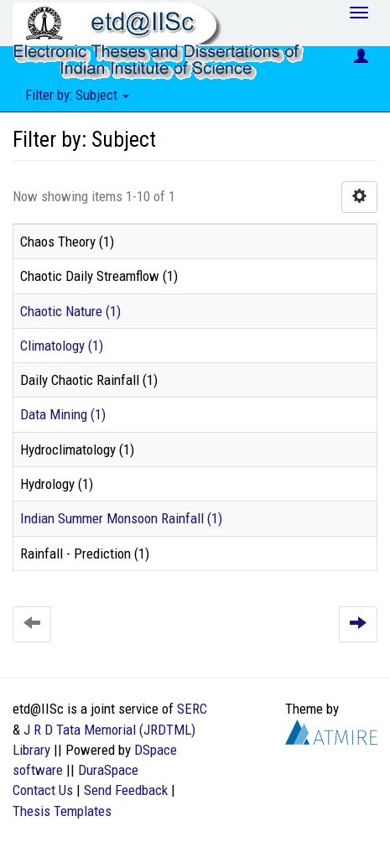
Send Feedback (126, 790)
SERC (192, 709)
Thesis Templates (62, 811)
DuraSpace (108, 770)
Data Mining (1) (63, 414)
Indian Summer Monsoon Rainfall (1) (121, 518)
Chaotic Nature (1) (70, 311)
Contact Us (43, 790)
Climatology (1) (62, 346)
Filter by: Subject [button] (77, 95)
